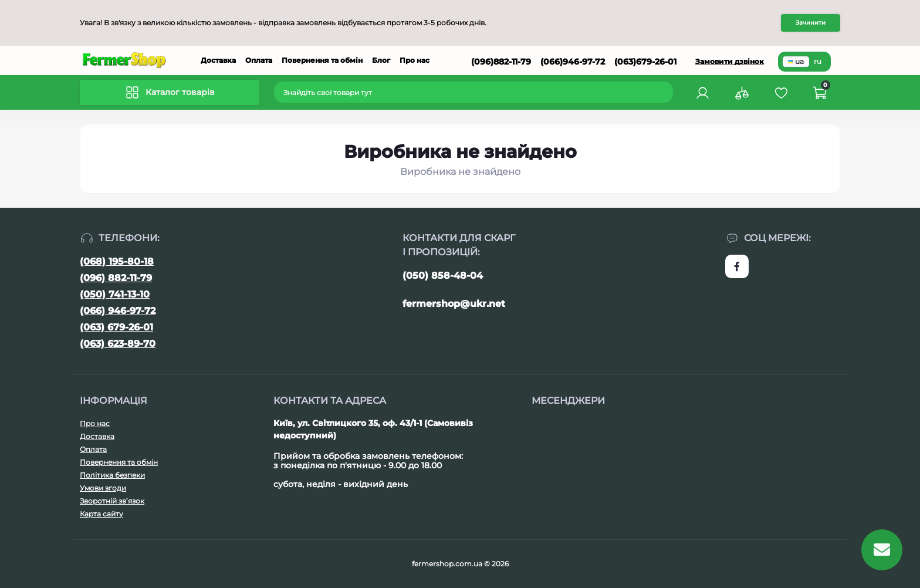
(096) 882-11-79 (116, 278)
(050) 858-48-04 (443, 276)
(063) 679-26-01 (116, 327)
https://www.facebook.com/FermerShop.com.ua (737, 266)
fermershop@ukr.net (454, 304)
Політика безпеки (112, 475)
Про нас (415, 60)
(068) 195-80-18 (117, 261)
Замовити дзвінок (730, 61)
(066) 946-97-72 (118, 311)
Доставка (218, 60)
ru (818, 61)
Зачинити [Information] (811, 23)
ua (796, 61)
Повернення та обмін (322, 60)
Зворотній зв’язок (112, 501)
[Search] (666, 92)
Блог (381, 60)
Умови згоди (103, 488)
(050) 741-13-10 (115, 294)
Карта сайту (102, 514)
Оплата (259, 60)
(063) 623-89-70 (118, 344)
